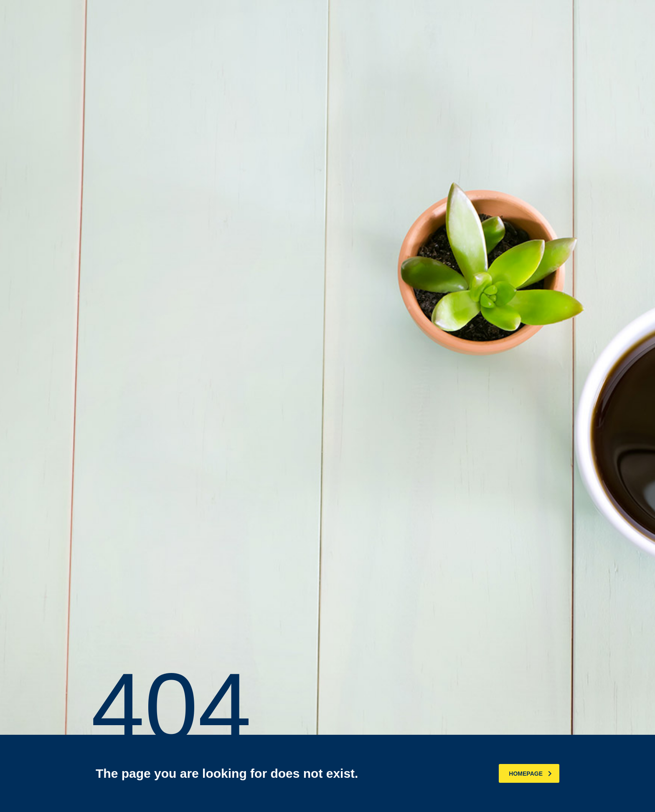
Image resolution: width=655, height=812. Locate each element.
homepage (530, 774)
